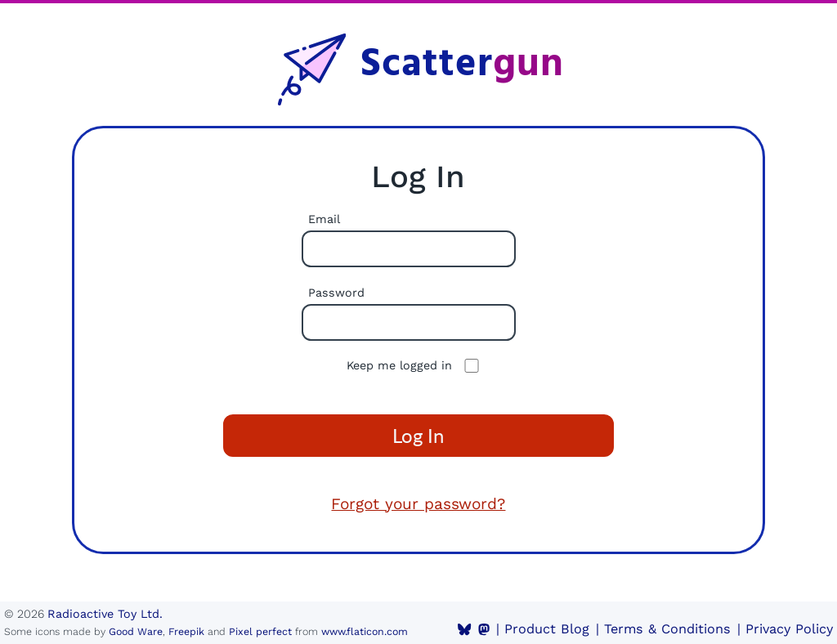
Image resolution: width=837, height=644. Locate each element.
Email (324, 219)
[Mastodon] (484, 629)
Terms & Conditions (667, 629)
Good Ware (136, 631)
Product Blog (547, 629)
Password (336, 293)
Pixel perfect (260, 631)
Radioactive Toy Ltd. (105, 614)
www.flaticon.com (365, 631)
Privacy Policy (789, 629)
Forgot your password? (418, 504)
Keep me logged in (399, 365)
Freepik (186, 631)
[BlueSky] (464, 629)
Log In (418, 435)
